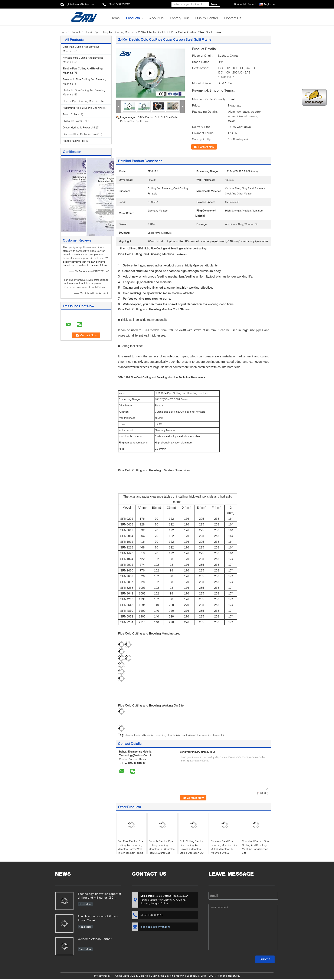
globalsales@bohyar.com (81, 4)
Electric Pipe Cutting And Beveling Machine (110, 32)
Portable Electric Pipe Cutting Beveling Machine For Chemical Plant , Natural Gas (162, 847)
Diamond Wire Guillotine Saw (80, 134)
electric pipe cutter (213, 735)
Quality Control (207, 18)
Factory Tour (179, 18)
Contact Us (233, 18)
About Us (156, 18)
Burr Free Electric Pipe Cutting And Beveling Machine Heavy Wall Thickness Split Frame (131, 847)
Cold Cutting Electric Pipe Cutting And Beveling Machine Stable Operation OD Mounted (192, 849)
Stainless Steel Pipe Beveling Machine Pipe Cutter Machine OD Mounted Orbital (224, 847)
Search (215, 4)
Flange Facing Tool (74, 141)
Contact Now (206, 147)
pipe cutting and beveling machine (145, 735)
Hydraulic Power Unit (75, 121)
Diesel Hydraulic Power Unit (79, 127)
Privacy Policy (102, 976)
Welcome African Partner (95, 939)
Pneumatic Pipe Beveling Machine (83, 108)
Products (133, 18)
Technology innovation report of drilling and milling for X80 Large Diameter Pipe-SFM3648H (99, 896)
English (269, 4)
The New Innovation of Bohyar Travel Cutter (98, 918)
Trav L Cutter (70, 114)
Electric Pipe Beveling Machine (81, 101)
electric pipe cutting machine (184, 735)
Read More (85, 904)
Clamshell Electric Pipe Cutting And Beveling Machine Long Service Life (255, 847)
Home (115, 18)
